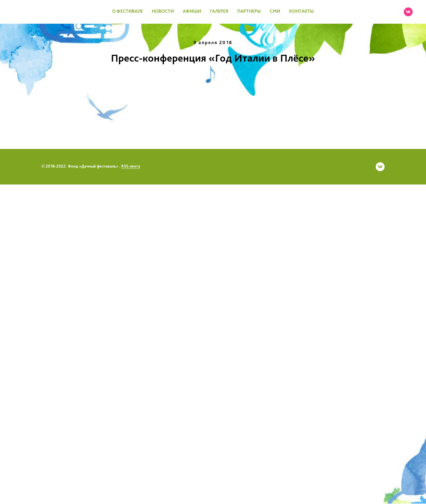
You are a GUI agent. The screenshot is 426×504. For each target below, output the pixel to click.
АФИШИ (192, 12)
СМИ (275, 12)
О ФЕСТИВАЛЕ (128, 12)
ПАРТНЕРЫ (249, 12)
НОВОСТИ (163, 12)
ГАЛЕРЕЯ (219, 12)
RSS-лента (131, 486)
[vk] (408, 12)
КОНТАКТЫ (301, 12)
